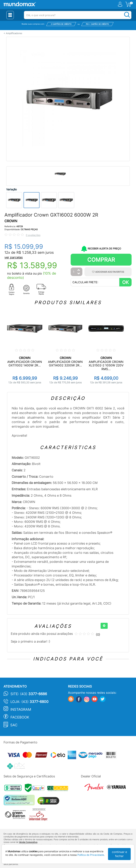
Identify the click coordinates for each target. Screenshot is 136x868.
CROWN (11, 221)
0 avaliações (33, 235)
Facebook (20, 717)
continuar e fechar (119, 854)
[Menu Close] (10, 15)
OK (125, 282)
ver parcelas (14, 257)
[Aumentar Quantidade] (79, 270)
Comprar (101, 260)
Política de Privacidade (91, 855)
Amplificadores (14, 33)
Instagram (21, 709)
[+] (104, 626)
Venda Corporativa (28, 842)
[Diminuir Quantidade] (79, 274)
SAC (14, 725)
